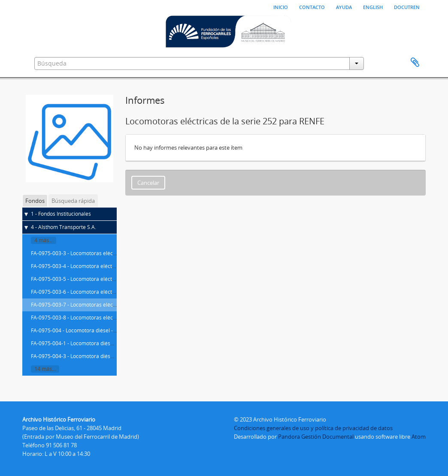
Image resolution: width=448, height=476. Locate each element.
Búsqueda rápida (73, 201)
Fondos (35, 201)
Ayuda (344, 6)
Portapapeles (415, 63)
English (373, 6)
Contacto (312, 6)
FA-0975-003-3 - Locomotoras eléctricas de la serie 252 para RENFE (111, 253)
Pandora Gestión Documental (316, 437)
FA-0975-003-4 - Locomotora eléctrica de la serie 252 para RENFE (109, 266)
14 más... (45, 369)
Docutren (407, 6)
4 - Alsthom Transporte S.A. (64, 227)
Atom (419, 437)
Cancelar (148, 183)
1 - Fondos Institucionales (61, 214)
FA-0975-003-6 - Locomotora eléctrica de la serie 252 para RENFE (109, 292)
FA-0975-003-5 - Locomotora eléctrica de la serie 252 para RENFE (109, 279)
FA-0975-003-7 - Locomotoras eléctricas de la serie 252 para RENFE (111, 305)
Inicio (281, 6)
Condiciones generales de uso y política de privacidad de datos (313, 428)
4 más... (44, 240)
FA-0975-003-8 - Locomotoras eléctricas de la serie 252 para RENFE (111, 318)
